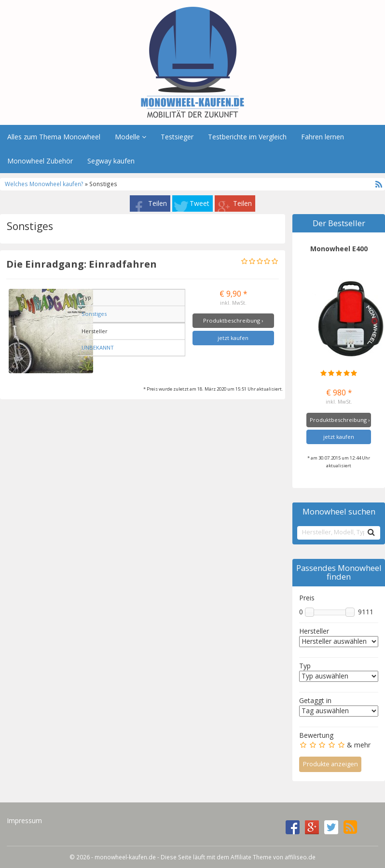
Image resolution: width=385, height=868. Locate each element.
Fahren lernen (323, 137)
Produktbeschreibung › (233, 320)
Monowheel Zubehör (40, 161)
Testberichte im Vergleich (247, 137)
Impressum (24, 821)
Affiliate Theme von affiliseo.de (273, 857)
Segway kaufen (111, 161)
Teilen (158, 203)
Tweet (199, 203)
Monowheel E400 (339, 249)
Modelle (131, 137)
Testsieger (177, 137)
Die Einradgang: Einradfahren (82, 264)
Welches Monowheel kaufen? (45, 184)
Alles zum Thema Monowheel (54, 137)
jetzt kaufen (233, 338)
